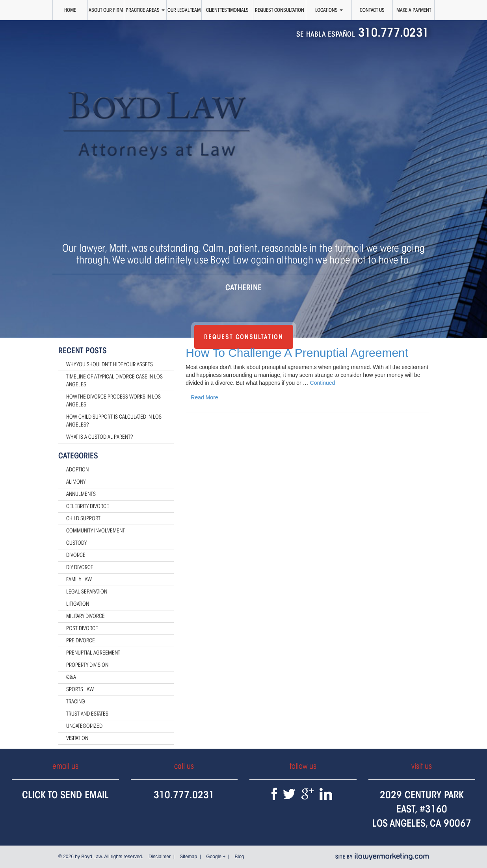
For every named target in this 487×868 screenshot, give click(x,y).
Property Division (87, 665)
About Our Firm (106, 10)
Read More (204, 397)
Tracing (76, 702)
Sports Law (80, 689)
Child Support (83, 518)
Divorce (76, 555)
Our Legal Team (184, 10)
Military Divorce (86, 616)
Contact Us (372, 10)
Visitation (77, 738)
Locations (329, 10)
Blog (239, 857)
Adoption (77, 470)
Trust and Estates (87, 714)
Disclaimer (160, 857)
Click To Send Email (65, 795)
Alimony (76, 482)
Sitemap (188, 857)
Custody (76, 543)
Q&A (71, 677)
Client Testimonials (227, 10)
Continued (323, 383)
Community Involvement (96, 531)
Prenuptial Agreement (93, 653)
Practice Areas (145, 10)
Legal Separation (87, 592)
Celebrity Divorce (88, 506)
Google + (216, 857)
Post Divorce (82, 628)
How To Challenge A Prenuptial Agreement (297, 353)
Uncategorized (84, 726)
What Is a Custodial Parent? (100, 437)
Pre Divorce (81, 641)
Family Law (79, 580)
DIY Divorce (80, 567)
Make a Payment (414, 10)
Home (70, 10)
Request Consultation (280, 10)
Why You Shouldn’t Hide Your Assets (110, 364)
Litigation (78, 604)
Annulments (81, 494)
